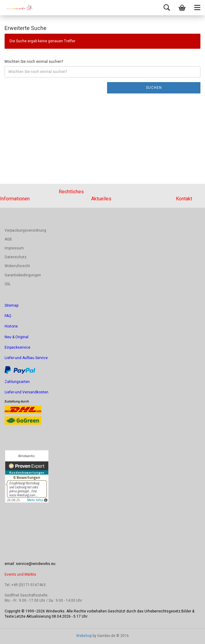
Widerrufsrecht (17, 266)
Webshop (84, 636)
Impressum (14, 248)
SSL (8, 284)
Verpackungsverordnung (25, 230)
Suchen (154, 88)
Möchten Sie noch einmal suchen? (34, 62)
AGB (8, 239)
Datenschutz (16, 257)
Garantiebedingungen (23, 275)
